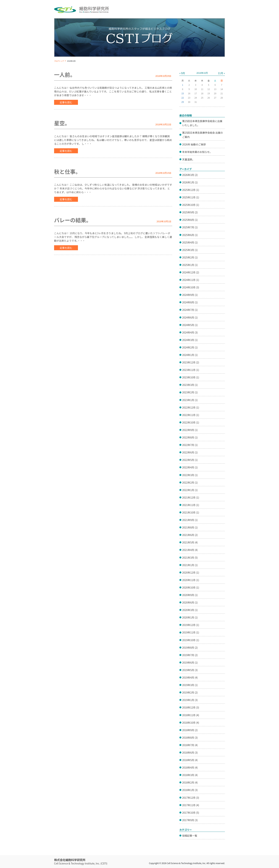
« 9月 (182, 73)
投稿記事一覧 (190, 836)
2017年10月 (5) (191, 813)
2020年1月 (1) (190, 617)
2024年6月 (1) (190, 317)
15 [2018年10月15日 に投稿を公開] (183, 93)
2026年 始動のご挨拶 (194, 144)
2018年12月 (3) (191, 707)
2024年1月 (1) (190, 355)
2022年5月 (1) (190, 460)
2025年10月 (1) (191, 205)
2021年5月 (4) (190, 542)
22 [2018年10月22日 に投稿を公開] (183, 98)
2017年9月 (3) (190, 820)
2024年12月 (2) (191, 272)
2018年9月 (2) (190, 730)
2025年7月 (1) (190, 227)
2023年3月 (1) (190, 385)
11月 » (221, 73)
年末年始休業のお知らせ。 (197, 152)
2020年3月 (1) (190, 610)
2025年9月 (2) (190, 212)
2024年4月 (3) (190, 332)
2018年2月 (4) (190, 782)
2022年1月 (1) (190, 490)
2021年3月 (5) (190, 558)
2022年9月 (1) (190, 430)
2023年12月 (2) (191, 362)
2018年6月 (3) (190, 753)
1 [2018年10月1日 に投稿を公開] (183, 85)
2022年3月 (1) (190, 475)
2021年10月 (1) (191, 512)
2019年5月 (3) (190, 670)
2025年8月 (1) (190, 220)
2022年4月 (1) (190, 467)
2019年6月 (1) (190, 662)
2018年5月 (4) (190, 760)
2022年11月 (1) (191, 415)
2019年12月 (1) (191, 625)
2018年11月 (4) (191, 715)
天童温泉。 (188, 159)
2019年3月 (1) (190, 685)
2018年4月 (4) (190, 767)
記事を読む (66, 102)
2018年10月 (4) (191, 723)
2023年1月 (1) (190, 400)
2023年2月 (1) (190, 392)
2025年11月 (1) (191, 197)
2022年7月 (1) (190, 445)
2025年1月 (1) (190, 265)
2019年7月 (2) (190, 655)
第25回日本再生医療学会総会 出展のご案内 (203, 135)
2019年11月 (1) (191, 632)
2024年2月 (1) (190, 347)
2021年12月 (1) (191, 497)
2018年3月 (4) (190, 775)
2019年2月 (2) (190, 692)
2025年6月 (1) (190, 235)
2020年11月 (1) (191, 580)
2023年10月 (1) (191, 377)
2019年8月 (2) (190, 648)
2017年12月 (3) (191, 798)
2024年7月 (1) (190, 310)
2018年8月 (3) (190, 738)
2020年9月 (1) (190, 595)
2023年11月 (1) (191, 370)
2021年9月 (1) (190, 520)
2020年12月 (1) (191, 572)
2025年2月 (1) (190, 257)
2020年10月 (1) (191, 587)
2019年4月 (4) (190, 677)
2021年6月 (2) (190, 535)
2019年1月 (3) (190, 700)
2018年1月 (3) (190, 790)
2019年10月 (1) (191, 640)
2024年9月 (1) (190, 295)
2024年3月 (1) (190, 340)
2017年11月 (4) (191, 805)
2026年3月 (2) (190, 175)
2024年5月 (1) (190, 325)
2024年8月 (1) (190, 302)
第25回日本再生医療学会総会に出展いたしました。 (202, 123)
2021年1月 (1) (190, 565)
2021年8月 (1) (190, 527)
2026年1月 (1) (190, 182)
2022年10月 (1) (191, 422)
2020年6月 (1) (190, 602)
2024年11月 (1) (191, 280)
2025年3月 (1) (190, 250)
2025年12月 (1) (191, 190)
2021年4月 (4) (190, 550)
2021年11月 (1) (191, 505)
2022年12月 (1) (191, 407)
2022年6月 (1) (190, 452)
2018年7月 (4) (190, 745)
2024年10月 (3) (191, 287)
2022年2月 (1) (190, 482)
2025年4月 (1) (190, 242)
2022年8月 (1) (190, 437)
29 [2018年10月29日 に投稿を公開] (183, 102)
